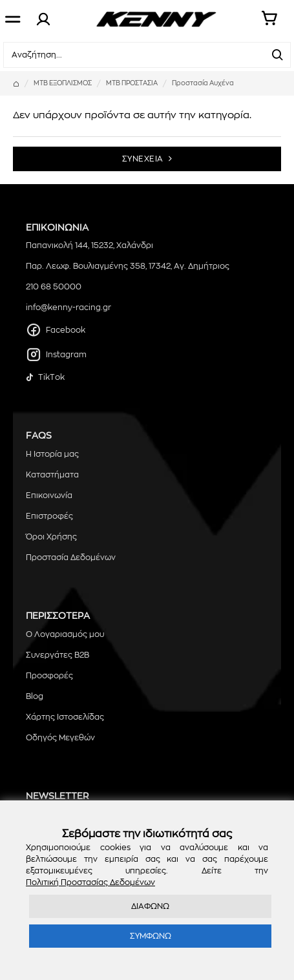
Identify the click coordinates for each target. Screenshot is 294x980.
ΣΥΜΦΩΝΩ (151, 936)
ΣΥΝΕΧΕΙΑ (143, 159)
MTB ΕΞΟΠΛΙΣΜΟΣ (63, 83)
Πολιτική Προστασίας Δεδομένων (90, 882)
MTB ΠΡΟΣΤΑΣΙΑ (132, 83)
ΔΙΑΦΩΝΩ (150, 906)
